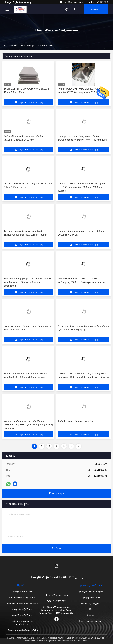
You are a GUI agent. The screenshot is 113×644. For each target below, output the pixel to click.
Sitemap (90, 615)
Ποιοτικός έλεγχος (90, 603)
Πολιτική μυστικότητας (90, 621)
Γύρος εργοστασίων (90, 598)
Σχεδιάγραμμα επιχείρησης (90, 592)
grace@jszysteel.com (71, 2)
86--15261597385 (98, 2)
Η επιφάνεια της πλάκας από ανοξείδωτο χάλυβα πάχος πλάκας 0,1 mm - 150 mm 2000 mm (82, 140)
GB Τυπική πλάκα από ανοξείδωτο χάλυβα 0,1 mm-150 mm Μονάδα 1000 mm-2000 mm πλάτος (82, 187)
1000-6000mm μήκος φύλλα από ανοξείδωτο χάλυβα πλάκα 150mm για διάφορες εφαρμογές (28, 282)
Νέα (90, 609)
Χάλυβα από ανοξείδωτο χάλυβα (75, 421)
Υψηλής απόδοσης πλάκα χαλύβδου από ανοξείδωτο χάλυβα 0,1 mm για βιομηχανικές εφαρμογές (28, 425)
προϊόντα (14, 46)
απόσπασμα (96, 9)
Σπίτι (5, 46)
